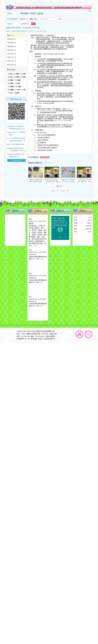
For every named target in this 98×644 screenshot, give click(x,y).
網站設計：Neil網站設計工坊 (10, 335)
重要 (22, 77)
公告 (9, 87)
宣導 (17, 87)
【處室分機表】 (50, 336)
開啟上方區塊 (90, 11)
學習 (15, 93)
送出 (33, 24)
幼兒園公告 (12, 65)
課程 (15, 74)
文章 (9, 93)
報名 (15, 77)
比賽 (9, 83)
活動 (9, 80)
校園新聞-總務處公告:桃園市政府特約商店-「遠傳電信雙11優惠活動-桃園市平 (49, 8)
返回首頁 (80, 334)
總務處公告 (24, 19)
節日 (22, 90)
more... (36, 246)
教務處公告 (12, 39)
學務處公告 (12, 43)
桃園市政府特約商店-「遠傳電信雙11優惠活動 (23, 28)
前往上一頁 (54, 191)
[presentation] (30, 173)
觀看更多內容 (16, 160)
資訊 (16, 80)
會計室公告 (12, 57)
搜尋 (60, 19)
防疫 (17, 90)
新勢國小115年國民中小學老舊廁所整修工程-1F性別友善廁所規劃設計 (17, 129)
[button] (58, 186)
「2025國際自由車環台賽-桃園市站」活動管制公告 (84, 182)
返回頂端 (89, 334)
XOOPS (29, 331)
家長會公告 (12, 61)
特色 (9, 74)
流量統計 (83, 211)
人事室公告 (12, 54)
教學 (22, 74)
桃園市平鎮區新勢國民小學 (46, 331)
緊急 (9, 77)
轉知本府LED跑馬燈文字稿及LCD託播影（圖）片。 (68, 182)
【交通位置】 (53, 334)
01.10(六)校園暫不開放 (17, 144)
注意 (16, 83)
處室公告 (11, 35)
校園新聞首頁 (13, 19)
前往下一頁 (66, 191)
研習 (9, 90)
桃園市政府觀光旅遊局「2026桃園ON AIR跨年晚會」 (17, 151)
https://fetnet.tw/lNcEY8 (61, 121)
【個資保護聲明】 (49, 339)
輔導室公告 (12, 50)
